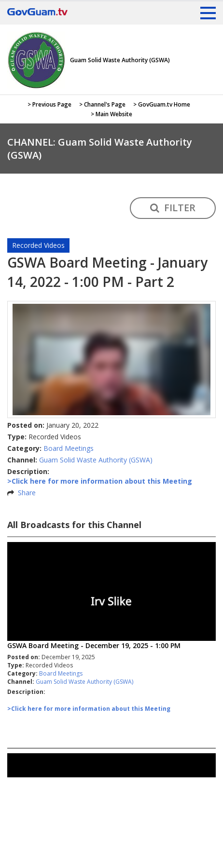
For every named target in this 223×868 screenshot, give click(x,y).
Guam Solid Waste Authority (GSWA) (96, 460)
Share (27, 493)
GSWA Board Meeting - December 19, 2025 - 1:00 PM (94, 645)
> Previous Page (49, 104)
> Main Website (111, 114)
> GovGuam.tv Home (162, 104)
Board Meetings (69, 448)
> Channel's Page (102, 104)
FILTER (173, 208)
